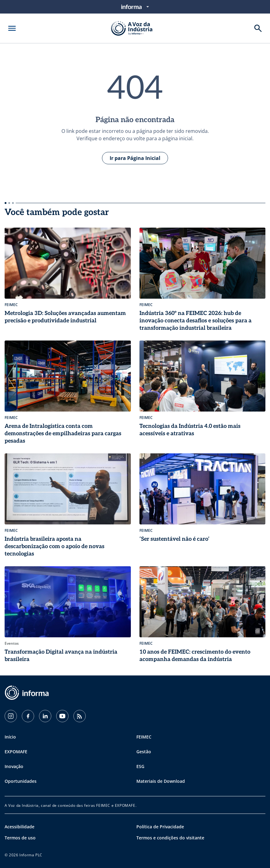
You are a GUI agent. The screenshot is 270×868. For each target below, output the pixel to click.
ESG (140, 766)
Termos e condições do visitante (170, 838)
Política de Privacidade (160, 827)
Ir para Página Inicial (135, 158)
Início (10, 737)
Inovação (14, 766)
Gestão (144, 752)
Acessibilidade (20, 827)
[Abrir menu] (12, 28)
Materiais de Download (161, 781)
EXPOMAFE (16, 752)
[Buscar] (258, 28)
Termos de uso (20, 838)
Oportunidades (21, 781)
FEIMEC (144, 737)
